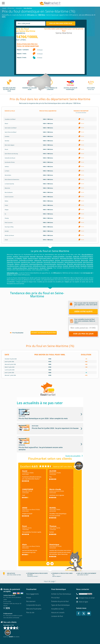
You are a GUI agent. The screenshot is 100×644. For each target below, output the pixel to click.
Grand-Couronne (9, 197)
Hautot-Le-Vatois (33, 258)
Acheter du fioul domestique (61, 586)
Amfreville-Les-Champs (39, 266)
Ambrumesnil (24, 264)
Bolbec (6, 201)
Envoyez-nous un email (87, 590)
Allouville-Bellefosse (87, 255)
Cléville (91, 260)
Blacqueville (40, 256)
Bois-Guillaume (9, 192)
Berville (77, 266)
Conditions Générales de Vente (16, 637)
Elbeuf (6, 123)
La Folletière (18, 258)
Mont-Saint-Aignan (10, 145)
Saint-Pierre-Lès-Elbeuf (11, 132)
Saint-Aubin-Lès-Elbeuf (11, 128)
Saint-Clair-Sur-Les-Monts (81, 258)
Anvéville (65, 266)
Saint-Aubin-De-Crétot (66, 258)
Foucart (33, 262)
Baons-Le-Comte (24, 256)
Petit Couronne (9, 222)
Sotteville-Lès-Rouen (10, 158)
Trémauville (10, 264)
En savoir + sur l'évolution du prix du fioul (44, 333)
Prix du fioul (55, 590)
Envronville (17, 262)
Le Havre (7, 171)
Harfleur (7, 167)
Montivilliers (8, 175)
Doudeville (43, 268)
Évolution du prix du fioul (60, 594)
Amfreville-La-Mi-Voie (26, 266)
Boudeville (83, 266)
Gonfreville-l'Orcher (10, 162)
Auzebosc (16, 256)
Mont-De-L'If (55, 258)
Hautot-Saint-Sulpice (45, 258)
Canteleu (7, 136)
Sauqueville (90, 264)
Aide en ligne (83, 594)
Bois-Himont (48, 256)
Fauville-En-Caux (26, 262)
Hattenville (40, 262)
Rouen (6, 149)
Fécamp (7, 218)
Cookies (73, 637)
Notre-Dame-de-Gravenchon (12, 179)
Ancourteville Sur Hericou (54, 266)
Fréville (25, 258)
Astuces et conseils (58, 605)
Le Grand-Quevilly (9, 184)
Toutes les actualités (73, 448)
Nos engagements (32, 586)
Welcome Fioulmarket (34, 601)
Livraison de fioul (57, 609)
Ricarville (54, 262)
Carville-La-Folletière (59, 256)
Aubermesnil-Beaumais (36, 264)
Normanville (47, 262)
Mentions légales (50, 637)
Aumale (7, 231)
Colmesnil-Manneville (50, 264)
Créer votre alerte (83, 311)
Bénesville (72, 266)
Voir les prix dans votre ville (61, 23)
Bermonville (84, 260)
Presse (29, 590)
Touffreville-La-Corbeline (26, 260)
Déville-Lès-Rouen (9, 235)
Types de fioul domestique (60, 598)
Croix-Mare (69, 256)
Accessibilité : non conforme (85, 637)
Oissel (6, 240)
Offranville (70, 264)
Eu (5, 214)
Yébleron (17, 264)
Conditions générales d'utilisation (35, 637)
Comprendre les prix (33, 598)
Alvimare (57, 260)
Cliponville (10, 262)
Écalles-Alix (76, 256)
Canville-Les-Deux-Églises (20, 268)
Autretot (9, 256)
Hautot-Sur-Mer (61, 264)
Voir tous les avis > (72, 562)
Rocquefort (60, 262)
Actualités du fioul (57, 601)
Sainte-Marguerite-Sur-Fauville (73, 262)
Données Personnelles (63, 637)
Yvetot (6, 205)
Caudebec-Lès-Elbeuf (10, 119)
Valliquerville (38, 260)
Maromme (7, 188)
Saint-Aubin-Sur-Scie (79, 264)
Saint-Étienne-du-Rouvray (11, 154)
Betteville (33, 256)
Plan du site (30, 605)
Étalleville (49, 268)
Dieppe (7, 210)
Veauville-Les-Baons (48, 260)
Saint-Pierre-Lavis (88, 262)
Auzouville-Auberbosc (67, 260)
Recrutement (31, 594)
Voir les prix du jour (83, 334)
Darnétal (7, 141)
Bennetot (77, 260)
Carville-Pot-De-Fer (33, 268)
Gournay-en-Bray (9, 227)
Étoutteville (10, 258)
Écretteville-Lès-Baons (87, 256)
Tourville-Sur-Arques (13, 266)
